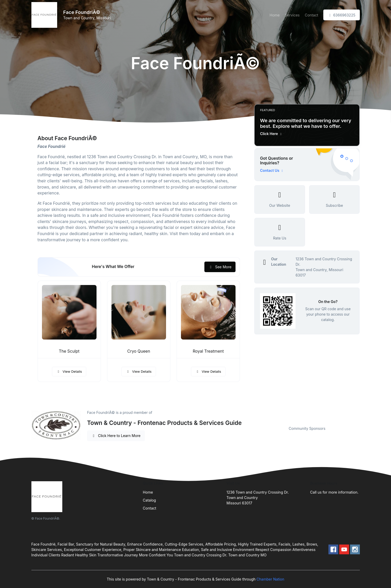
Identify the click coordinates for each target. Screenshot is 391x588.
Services (292, 15)
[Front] (45, 15)
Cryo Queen (139, 351)
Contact (311, 15)
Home (275, 15)
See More (220, 267)
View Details (69, 371)
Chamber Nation (271, 579)
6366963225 (342, 15)
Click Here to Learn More (116, 436)
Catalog (149, 500)
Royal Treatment (208, 351)
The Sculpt (69, 351)
